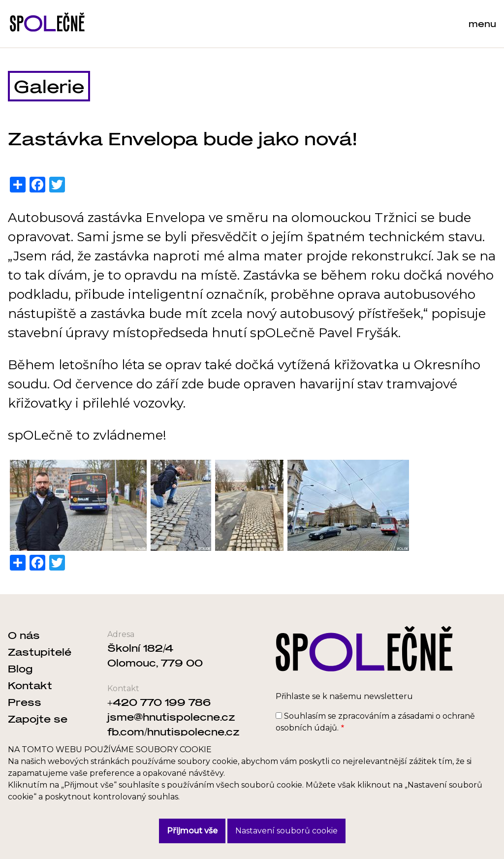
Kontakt (30, 685)
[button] (78, 505)
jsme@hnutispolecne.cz (171, 717)
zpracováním (364, 716)
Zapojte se (38, 719)
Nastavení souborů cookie (286, 831)
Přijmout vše (192, 831)
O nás (24, 635)
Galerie (49, 86)
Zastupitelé (40, 652)
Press (25, 702)
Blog (20, 668)
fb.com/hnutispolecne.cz (173, 732)
